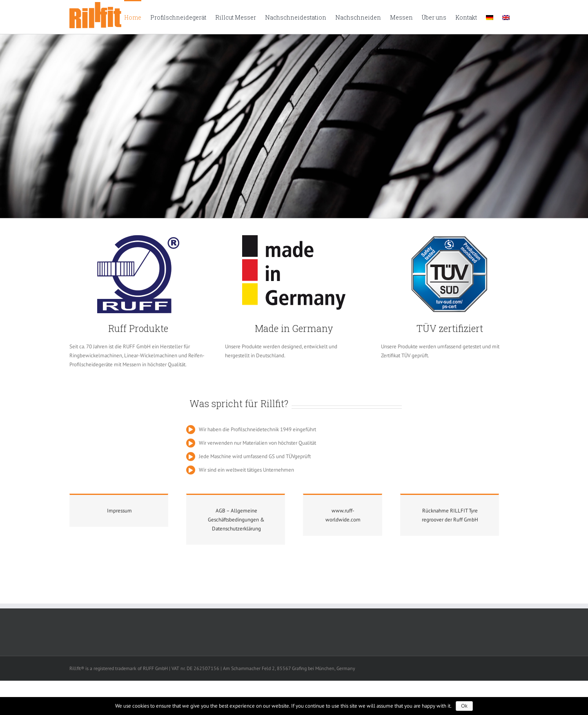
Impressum (119, 511)
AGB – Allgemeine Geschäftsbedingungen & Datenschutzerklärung (236, 520)
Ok (464, 706)
